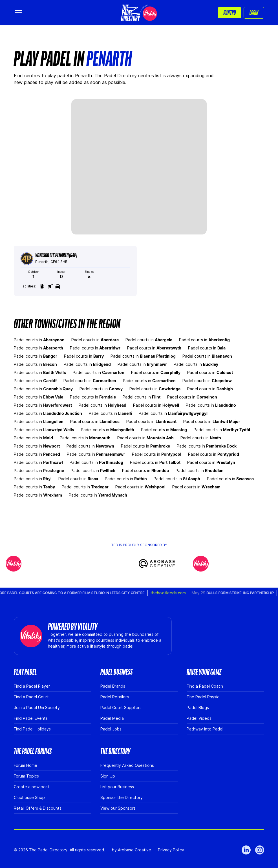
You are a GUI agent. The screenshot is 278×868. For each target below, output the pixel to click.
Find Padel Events (31, 718)
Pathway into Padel (205, 729)
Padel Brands (113, 686)
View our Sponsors (118, 808)
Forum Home (26, 765)
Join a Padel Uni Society (37, 708)
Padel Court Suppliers (121, 708)
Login (254, 13)
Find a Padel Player (32, 686)
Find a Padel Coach (205, 686)
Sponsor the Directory (122, 797)
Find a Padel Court (31, 697)
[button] (19, 13)
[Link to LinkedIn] (246, 850)
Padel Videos (199, 718)
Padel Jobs (111, 729)
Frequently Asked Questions (127, 765)
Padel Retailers (115, 697)
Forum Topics (26, 776)
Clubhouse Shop (29, 797)
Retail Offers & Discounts (38, 808)
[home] (139, 13)
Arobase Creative (134, 850)
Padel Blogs (198, 708)
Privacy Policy (171, 850)
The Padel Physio (203, 697)
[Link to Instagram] (260, 850)
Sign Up (108, 776)
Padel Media (112, 718)
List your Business (117, 787)
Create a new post (32, 787)
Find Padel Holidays (32, 729)
